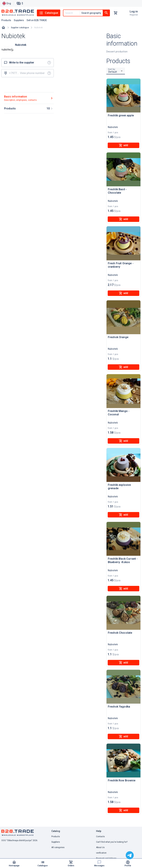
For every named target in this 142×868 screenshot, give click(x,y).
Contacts (100, 837)
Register (134, 15)
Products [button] (6, 20)
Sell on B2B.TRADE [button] (37, 20)
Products (56, 837)
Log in (134, 11)
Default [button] (113, 72)
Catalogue (49, 13)
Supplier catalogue (20, 28)
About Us (100, 847)
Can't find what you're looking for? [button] (112, 842)
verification (101, 853)
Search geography (91, 13)
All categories (58, 847)
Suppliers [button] (19, 20)
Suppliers (56, 842)
